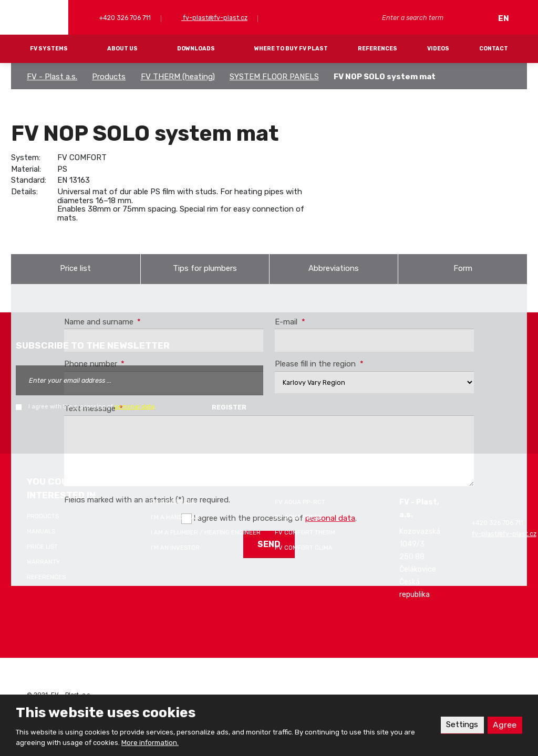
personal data (134, 407)
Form (463, 268)
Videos (438, 49)
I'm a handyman (175, 517)
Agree (505, 725)
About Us (122, 49)
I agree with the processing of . (92, 407)
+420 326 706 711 (124, 18)
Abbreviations (334, 268)
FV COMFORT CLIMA (304, 548)
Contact (494, 49)
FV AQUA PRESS (298, 517)
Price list (75, 268)
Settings (462, 725)
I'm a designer (173, 502)
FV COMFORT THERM (305, 532)
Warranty (43, 562)
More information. (150, 743)
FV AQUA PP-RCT (300, 502)
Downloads (196, 49)
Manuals (41, 531)
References (377, 49)
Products (109, 77)
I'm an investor (175, 548)
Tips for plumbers (205, 268)
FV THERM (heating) (178, 77)
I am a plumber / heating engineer (206, 532)
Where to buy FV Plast (291, 49)
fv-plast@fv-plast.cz (214, 18)
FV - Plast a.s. (52, 77)
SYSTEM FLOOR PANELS (274, 77)
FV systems (49, 49)
